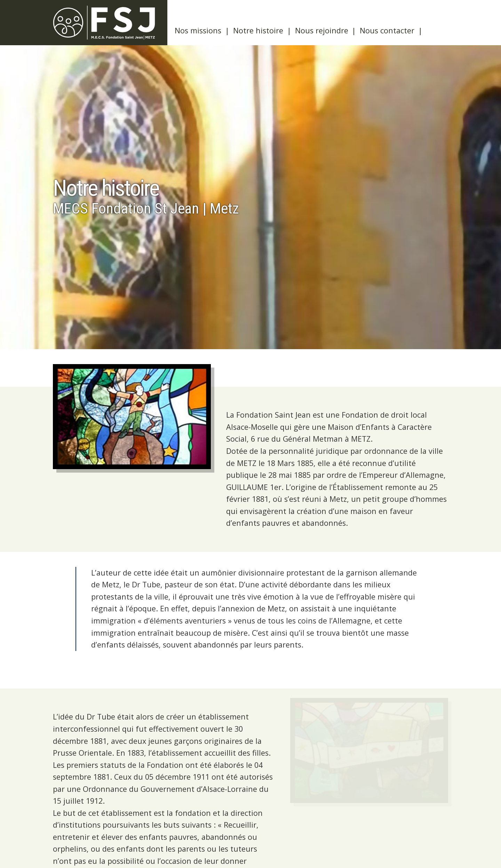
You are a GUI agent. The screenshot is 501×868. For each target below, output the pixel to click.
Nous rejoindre (322, 30)
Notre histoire (258, 30)
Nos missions (198, 30)
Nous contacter (387, 30)
